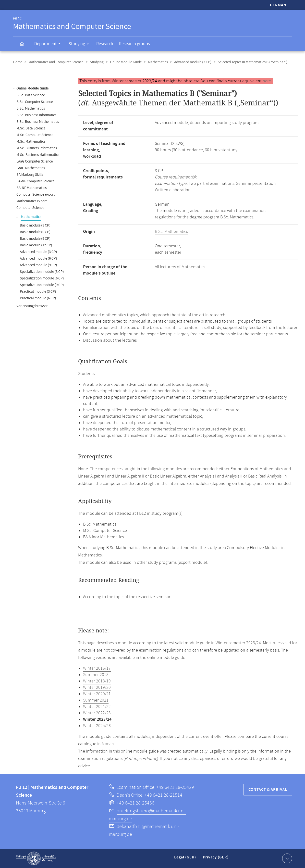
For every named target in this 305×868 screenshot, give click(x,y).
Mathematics (156, 62)
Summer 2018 (96, 675)
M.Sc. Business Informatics (37, 148)
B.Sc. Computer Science (35, 102)
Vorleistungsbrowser (32, 306)
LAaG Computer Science (35, 161)
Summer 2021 (96, 700)
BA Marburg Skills (30, 174)
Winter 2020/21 (97, 694)
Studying (80, 45)
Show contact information (287, 858)
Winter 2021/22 (97, 706)
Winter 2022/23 (97, 713)
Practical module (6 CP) (38, 298)
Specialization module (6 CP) (42, 278)
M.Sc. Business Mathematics (38, 155)
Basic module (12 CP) (36, 245)
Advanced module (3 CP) (190, 62)
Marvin (108, 744)
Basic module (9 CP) (35, 238)
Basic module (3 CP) (35, 225)
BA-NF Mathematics (31, 188)
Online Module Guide (124, 62)
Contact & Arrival (268, 789)
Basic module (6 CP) (35, 232)
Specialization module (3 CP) (42, 271)
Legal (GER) (186, 859)
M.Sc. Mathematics (31, 141)
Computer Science (30, 208)
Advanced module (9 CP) (38, 265)
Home (18, 62)
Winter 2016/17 (97, 668)
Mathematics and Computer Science (55, 62)
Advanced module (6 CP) (38, 258)
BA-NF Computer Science (35, 181)
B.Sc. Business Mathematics (38, 121)
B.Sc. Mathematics (31, 108)
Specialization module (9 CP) (42, 285)
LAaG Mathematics (31, 168)
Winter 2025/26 (97, 726)
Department (49, 44)
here (267, 81)
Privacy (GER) (216, 859)
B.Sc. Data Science (31, 95)
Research (105, 44)
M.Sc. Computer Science (35, 135)
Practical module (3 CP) (38, 291)
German (278, 5)
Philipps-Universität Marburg (36, 858)
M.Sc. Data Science (31, 128)
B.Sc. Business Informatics (36, 115)
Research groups (134, 44)
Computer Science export (36, 194)
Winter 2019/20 (97, 687)
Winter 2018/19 (97, 681)
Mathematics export (32, 201)
